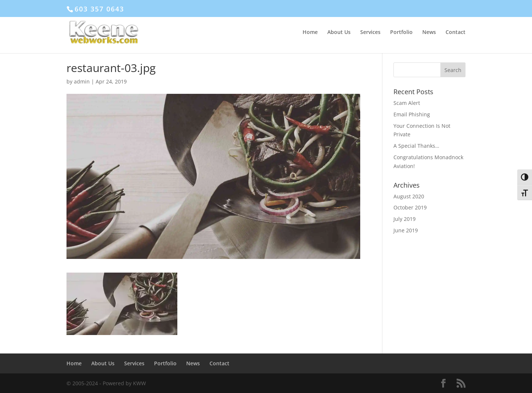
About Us (339, 33)
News (429, 33)
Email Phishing (412, 114)
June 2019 (406, 230)
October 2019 (410, 207)
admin (82, 81)
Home (310, 33)
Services (370, 33)
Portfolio (401, 33)
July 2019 (405, 219)
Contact (456, 33)
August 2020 (409, 196)
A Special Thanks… (416, 146)
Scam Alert (407, 103)
